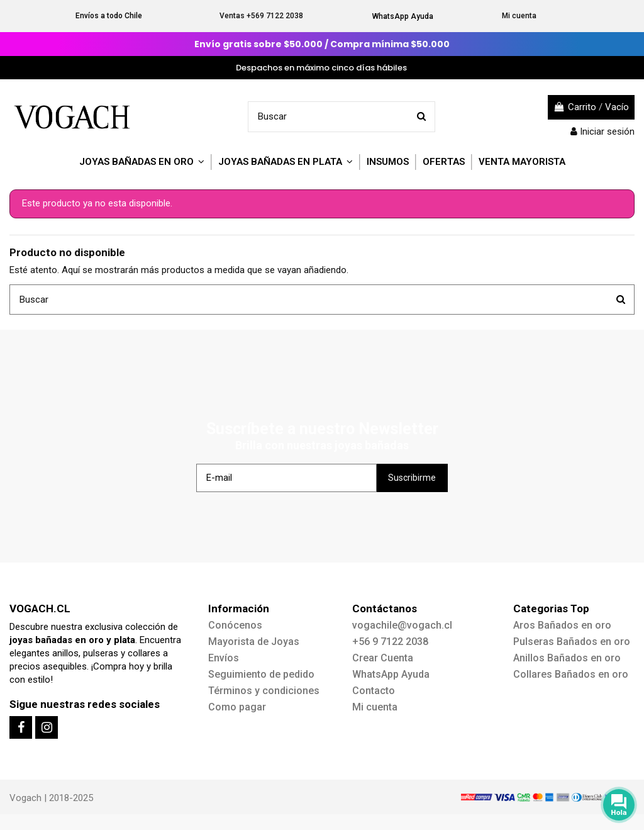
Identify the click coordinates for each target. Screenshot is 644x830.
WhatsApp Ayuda (403, 16)
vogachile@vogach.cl (402, 625)
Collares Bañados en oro (571, 674)
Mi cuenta (519, 16)
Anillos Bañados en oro (567, 658)
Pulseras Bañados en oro (572, 642)
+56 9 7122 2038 (390, 642)
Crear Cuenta (383, 658)
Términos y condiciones (264, 691)
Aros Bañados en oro (562, 625)
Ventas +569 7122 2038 (261, 16)
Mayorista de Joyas (254, 642)
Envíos (224, 658)
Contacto (374, 691)
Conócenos (235, 625)
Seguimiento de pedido (261, 674)
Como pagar (237, 707)
